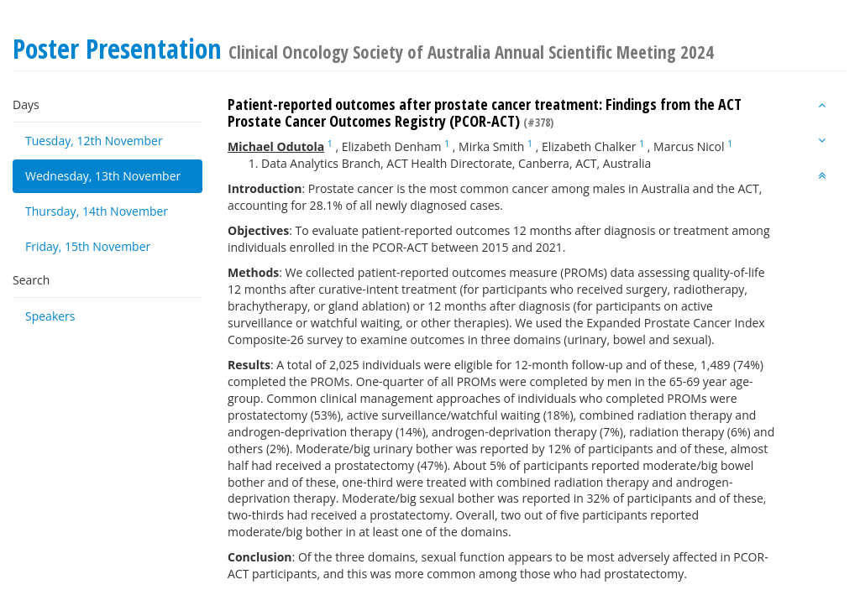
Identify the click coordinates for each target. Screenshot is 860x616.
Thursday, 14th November (97, 211)
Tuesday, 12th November (94, 141)
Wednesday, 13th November (103, 176)
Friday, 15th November (88, 246)
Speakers (50, 316)
